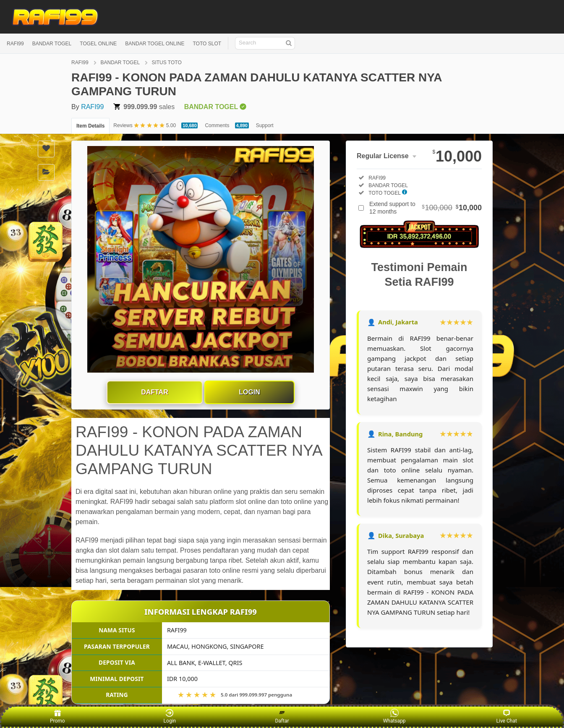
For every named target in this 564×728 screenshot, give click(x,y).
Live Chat (507, 716)
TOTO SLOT (207, 44)
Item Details (90, 126)
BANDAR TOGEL (52, 44)
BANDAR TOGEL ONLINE (155, 44)
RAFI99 (15, 44)
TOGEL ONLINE (98, 44)
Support (265, 125)
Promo (57, 716)
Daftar (155, 392)
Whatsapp (394, 716)
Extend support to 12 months (426, 208)
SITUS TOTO (166, 63)
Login (249, 392)
